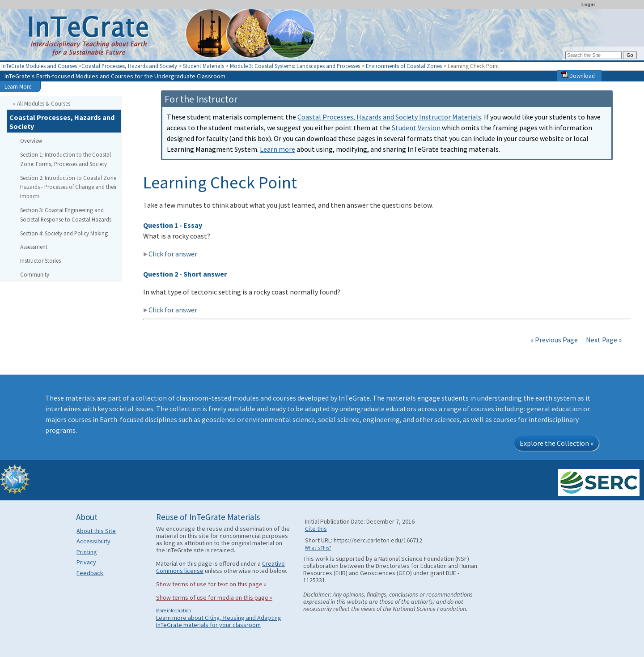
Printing (87, 552)
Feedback (90, 573)
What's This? (318, 548)
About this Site (96, 531)
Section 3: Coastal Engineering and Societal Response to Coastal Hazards (66, 215)
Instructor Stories (40, 260)
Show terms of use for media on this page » (214, 597)
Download (578, 76)
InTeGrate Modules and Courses (39, 66)
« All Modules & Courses (42, 103)
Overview (31, 141)
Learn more (278, 149)
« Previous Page (554, 340)
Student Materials (203, 66)
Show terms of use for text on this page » (211, 584)
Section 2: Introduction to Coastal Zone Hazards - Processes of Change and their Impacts (68, 187)
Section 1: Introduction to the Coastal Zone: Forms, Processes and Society (66, 159)
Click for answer (170, 254)
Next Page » (603, 340)
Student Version (416, 128)
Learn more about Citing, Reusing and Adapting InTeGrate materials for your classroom (219, 621)
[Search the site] (593, 55)
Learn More (18, 86)
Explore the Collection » (557, 443)
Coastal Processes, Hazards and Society (129, 66)
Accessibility (93, 541)
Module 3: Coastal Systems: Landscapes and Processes (295, 66)
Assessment (34, 247)
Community (35, 274)
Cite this (316, 529)
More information (174, 610)
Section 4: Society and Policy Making (64, 233)
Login (588, 4)
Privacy (86, 562)
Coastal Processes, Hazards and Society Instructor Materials (389, 117)
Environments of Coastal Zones (404, 66)
